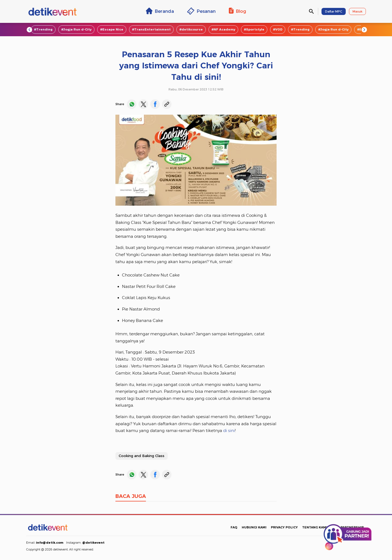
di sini (229, 431)
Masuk (357, 11)
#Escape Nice (112, 29)
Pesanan (201, 11)
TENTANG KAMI (315, 527)
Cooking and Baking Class (142, 456)
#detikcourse (191, 29)
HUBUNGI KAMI (254, 527)
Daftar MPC (334, 11)
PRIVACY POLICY (284, 527)
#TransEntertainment (151, 29)
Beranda (160, 11)
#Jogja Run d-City (76, 29)
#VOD (278, 29)
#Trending (43, 29)
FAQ (234, 527)
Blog (237, 11)
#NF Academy (223, 29)
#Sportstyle (254, 29)
